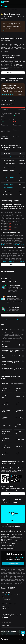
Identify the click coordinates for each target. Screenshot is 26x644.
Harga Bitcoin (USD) (18, 454)
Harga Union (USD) (7, 622)
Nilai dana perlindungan (8, 184)
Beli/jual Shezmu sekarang (13, 73)
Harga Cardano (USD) (6, 440)
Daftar (4, 30)
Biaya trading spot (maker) (9, 157)
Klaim (23, 632)
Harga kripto (8, 9)
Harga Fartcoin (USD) (6, 454)
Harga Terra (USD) (7, 425)
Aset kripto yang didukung (8, 177)
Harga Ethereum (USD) (19, 404)
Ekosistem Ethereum (7, 599)
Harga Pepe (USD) (18, 432)
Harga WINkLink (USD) (6, 390)
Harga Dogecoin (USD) (6, 432)
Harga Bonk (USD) (19, 440)
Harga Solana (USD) (18, 390)
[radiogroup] (8, 595)
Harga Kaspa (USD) (5, 418)
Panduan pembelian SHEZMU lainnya (13, 318)
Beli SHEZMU (13, 265)
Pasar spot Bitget (15, 28)
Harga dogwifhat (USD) (19, 411)
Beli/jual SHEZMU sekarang (13, 315)
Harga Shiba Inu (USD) (19, 425)
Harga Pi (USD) (19, 447)
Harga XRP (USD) (19, 397)
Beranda (3, 9)
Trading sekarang (13, 494)
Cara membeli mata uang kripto (13, 320)
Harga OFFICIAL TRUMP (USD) (6, 404)
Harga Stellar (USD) (5, 397)
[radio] (6, 595)
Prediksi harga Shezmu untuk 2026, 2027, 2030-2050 (13, 245)
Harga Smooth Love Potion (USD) (19, 418)
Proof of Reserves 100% (8, 188)
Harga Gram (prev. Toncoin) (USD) (7, 447)
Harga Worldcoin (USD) (6, 411)
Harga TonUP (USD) (7, 625)
